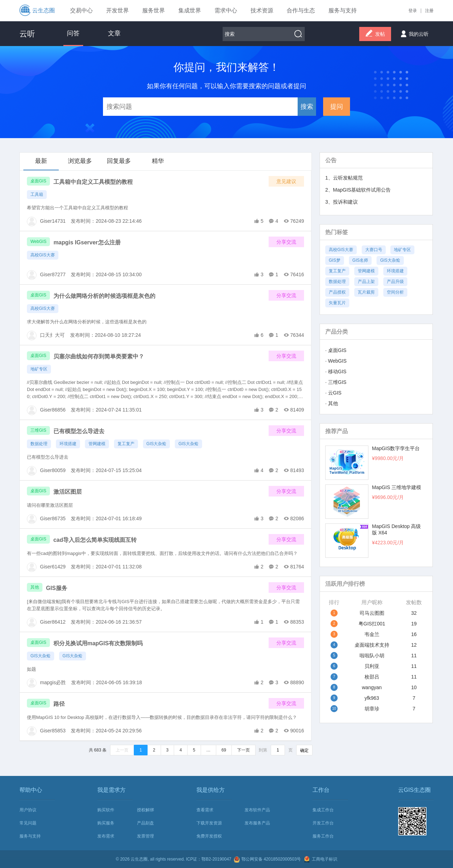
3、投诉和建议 (342, 202)
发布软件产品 (257, 810)
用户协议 (28, 810)
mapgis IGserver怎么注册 (87, 242)
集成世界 (190, 10)
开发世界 (117, 10)
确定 (304, 750)
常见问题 (28, 823)
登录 (413, 11)
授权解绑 (145, 810)
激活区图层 (68, 492)
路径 (59, 704)
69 (224, 750)
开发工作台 (323, 823)
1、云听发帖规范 (344, 178)
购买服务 (106, 823)
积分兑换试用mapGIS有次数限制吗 (98, 643)
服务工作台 (323, 836)
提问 (337, 107)
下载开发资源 (209, 823)
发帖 (375, 34)
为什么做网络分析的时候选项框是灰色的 (104, 296)
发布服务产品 (257, 823)
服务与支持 (30, 836)
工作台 (321, 790)
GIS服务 (57, 588)
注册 (429, 11)
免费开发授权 (209, 836)
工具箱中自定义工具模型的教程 (93, 182)
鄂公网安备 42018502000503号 (267, 860)
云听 (27, 34)
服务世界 (154, 10)
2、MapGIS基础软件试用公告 (358, 190)
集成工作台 (323, 810)
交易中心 (81, 10)
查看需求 (205, 810)
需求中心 (226, 10)
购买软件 (106, 810)
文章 (114, 33)
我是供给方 (211, 790)
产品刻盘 (145, 823)
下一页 (243, 750)
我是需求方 (111, 790)
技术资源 (262, 10)
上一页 (122, 750)
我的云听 (413, 32)
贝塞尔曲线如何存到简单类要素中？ (99, 356)
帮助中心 (31, 790)
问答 (73, 33)
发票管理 (145, 836)
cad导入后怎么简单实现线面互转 (95, 540)
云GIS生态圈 (414, 790)
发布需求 (106, 836)
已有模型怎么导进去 (79, 431)
